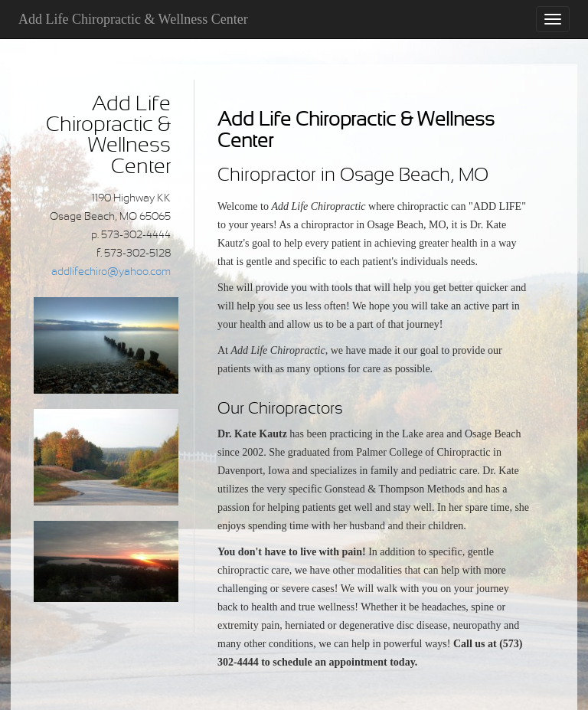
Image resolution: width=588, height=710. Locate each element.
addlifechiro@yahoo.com (111, 272)
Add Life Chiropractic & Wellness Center (133, 19)
